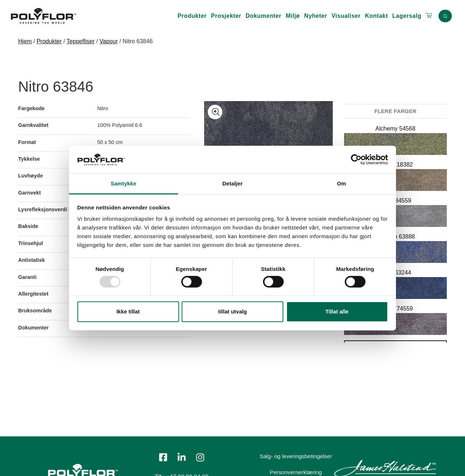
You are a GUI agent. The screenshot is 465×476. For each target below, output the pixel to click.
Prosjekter (226, 16)
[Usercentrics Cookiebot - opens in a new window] (356, 160)
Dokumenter (263, 16)
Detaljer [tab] (232, 183)
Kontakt (377, 16)
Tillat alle (337, 311)
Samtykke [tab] (124, 183)
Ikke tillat (128, 311)
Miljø (293, 16)
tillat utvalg (232, 311)
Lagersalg (407, 16)
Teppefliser (80, 41)
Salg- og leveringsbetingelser (297, 456)
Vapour (109, 41)
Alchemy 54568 (395, 129)
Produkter (192, 16)
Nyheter (316, 16)
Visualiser (346, 16)
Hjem (25, 41)
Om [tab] (341, 183)
